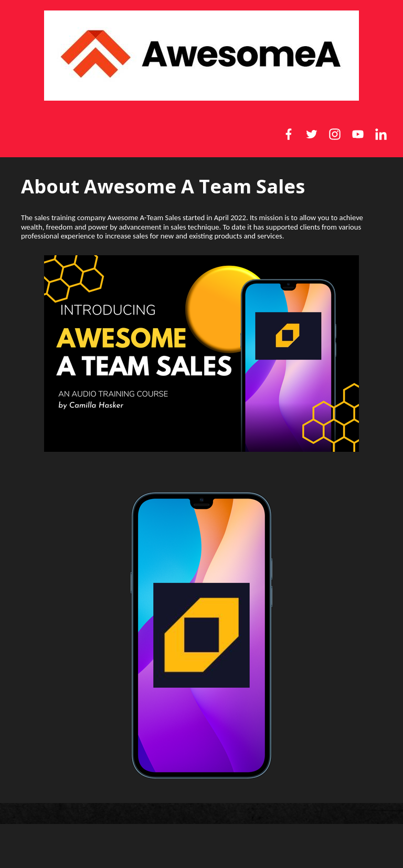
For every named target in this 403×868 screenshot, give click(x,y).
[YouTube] (358, 134)
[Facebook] (289, 134)
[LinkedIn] (381, 134)
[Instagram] (335, 134)
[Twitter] (312, 134)
